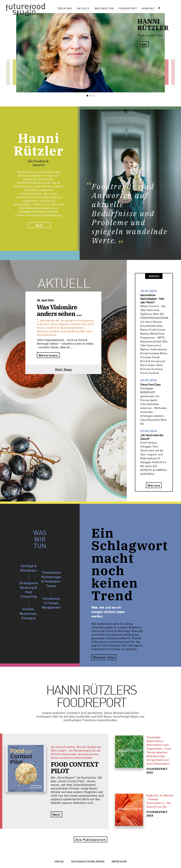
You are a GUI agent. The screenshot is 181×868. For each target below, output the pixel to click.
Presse (59, 861)
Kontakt (148, 8)
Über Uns (65, 8)
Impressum (119, 861)
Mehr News (63, 369)
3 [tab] (95, 96)
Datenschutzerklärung (88, 861)
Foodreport (128, 8)
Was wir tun (104, 8)
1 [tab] (88, 96)
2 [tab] (91, 96)
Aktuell (83, 8)
